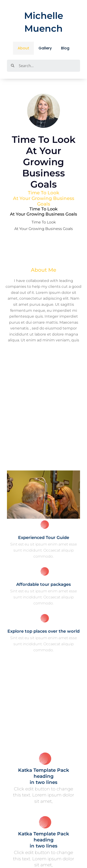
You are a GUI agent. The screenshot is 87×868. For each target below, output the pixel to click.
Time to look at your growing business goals (43, 212)
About (23, 48)
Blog (65, 48)
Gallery (45, 48)
